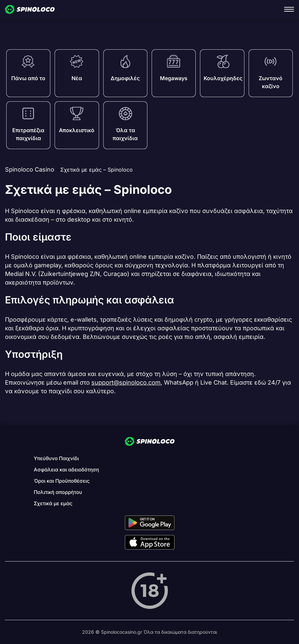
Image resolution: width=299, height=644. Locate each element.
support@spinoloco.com (126, 382)
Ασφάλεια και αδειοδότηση (66, 470)
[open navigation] (289, 9)
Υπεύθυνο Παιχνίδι (56, 458)
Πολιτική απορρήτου (58, 492)
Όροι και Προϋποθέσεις (62, 481)
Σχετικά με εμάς (53, 503)
